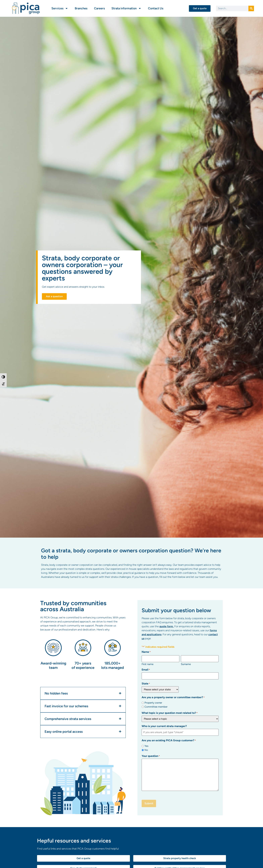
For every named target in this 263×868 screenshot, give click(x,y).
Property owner (153, 702)
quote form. (167, 626)
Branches (81, 8)
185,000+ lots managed (113, 665)
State (146, 683)
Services (60, 8)
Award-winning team (53, 665)
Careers (99, 8)
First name (148, 664)
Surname (186, 664)
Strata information (126, 8)
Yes (146, 746)
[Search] (251, 8)
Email (146, 670)
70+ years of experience (83, 665)
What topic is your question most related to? (170, 713)
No (146, 750)
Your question (151, 756)
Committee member (156, 706)
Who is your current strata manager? (164, 726)
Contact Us (156, 8)
